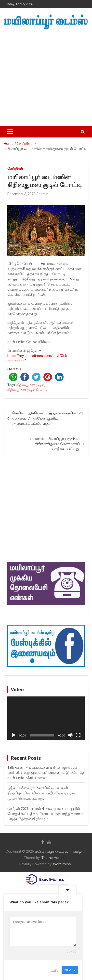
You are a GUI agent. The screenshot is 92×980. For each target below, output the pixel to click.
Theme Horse (53, 858)
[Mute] (70, 735)
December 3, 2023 (21, 194)
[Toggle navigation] (10, 132)
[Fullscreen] (78, 735)
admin (43, 194)
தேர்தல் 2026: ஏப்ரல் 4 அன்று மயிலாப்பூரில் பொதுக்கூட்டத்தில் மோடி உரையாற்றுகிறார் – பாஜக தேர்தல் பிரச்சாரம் (45, 814)
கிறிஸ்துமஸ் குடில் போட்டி (28, 390)
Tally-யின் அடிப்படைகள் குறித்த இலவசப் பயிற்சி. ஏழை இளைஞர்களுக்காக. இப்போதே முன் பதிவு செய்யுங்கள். (46, 773)
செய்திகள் (15, 169)
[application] (46, 718)
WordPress (62, 864)
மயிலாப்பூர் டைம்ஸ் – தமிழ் (58, 851)
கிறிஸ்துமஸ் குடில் (30, 385)
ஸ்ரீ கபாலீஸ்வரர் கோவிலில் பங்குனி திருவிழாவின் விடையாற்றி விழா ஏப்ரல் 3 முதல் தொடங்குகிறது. (42, 793)
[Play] (14, 735)
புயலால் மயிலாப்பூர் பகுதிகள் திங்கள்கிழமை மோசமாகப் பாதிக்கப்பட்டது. (55, 444)
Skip (55, 970)
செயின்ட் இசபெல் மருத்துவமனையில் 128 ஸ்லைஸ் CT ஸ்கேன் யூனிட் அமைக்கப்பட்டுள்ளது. (47, 418)
